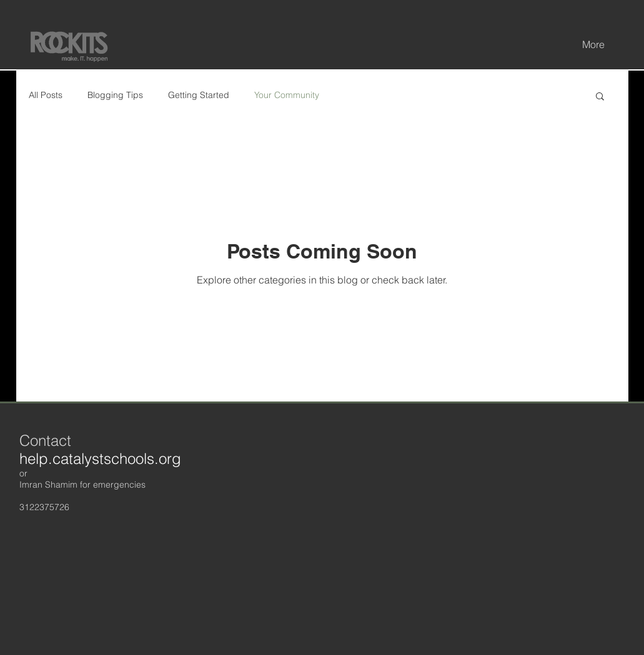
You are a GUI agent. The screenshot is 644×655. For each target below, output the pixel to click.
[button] (600, 97)
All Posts (46, 95)
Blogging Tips (115, 95)
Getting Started (199, 95)
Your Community (287, 95)
